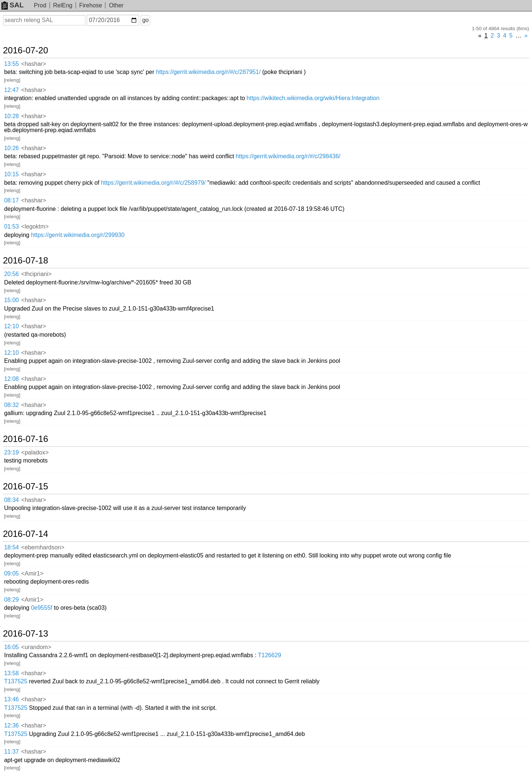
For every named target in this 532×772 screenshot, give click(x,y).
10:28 (11, 116)
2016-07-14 (26, 534)
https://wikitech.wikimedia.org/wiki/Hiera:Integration (313, 98)
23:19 (11, 452)
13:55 (11, 64)
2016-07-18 (26, 261)
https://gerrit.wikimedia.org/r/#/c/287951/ (208, 72)
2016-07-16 (26, 439)
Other (116, 5)
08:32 (11, 405)
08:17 (11, 200)
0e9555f (42, 608)
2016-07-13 (26, 634)
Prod (40, 5)
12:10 (11, 326)
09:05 (11, 573)
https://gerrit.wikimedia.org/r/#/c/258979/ (153, 183)
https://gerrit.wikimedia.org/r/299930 (78, 235)
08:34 (11, 500)
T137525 (16, 681)
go (145, 20)
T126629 (269, 655)
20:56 (11, 274)
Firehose (91, 5)
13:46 (11, 699)
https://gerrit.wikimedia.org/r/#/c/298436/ (288, 156)
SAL (13, 5)
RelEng (63, 5)
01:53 (11, 226)
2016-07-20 (26, 50)
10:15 (11, 174)
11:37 (11, 752)
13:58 (11, 673)
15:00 (11, 300)
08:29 (11, 600)
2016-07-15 (26, 486)
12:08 (11, 379)
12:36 (11, 725)
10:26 (11, 148)
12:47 (11, 90)
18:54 (11, 547)
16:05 (11, 647)
